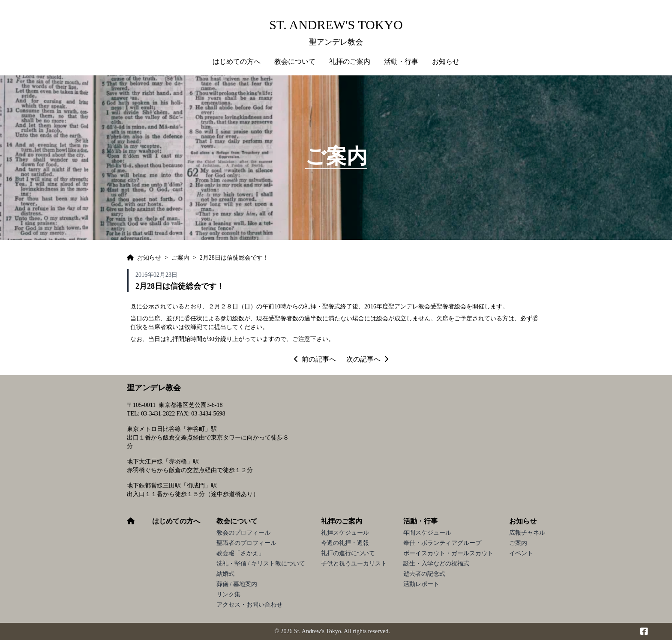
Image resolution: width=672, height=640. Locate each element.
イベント (521, 553)
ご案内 (518, 543)
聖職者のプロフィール (246, 543)
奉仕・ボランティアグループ (442, 543)
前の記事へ (315, 359)
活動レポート (421, 584)
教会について (237, 521)
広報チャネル (527, 533)
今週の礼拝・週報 (345, 543)
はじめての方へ (237, 61)
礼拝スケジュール (345, 533)
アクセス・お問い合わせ (249, 605)
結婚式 (225, 574)
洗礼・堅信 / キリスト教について (261, 564)
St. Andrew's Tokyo (336, 25)
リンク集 (228, 594)
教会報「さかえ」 (240, 553)
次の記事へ (367, 359)
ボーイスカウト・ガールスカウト (448, 553)
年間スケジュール (427, 533)
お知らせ (523, 521)
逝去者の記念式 (424, 574)
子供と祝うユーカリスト (354, 564)
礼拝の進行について (348, 553)
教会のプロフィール (243, 533)
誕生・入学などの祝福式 (436, 564)
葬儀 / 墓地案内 (237, 584)
